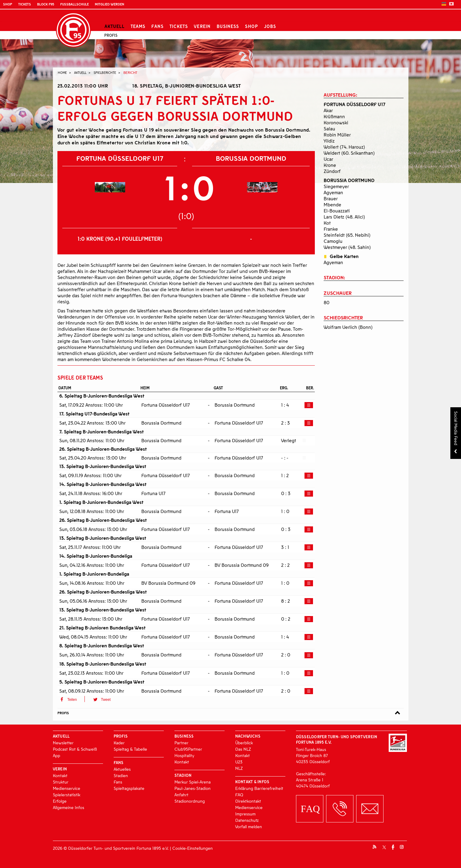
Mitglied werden (110, 4)
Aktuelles (122, 769)
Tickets (25, 4)
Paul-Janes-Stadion (193, 788)
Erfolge (60, 801)
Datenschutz (247, 820)
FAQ (239, 795)
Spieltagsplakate (129, 788)
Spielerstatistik (67, 795)
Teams (138, 26)
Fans (157, 26)
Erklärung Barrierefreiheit (259, 788)
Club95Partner (188, 749)
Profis (111, 35)
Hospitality (184, 755)
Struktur (61, 782)
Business (228, 26)
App (57, 755)
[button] (71, 699)
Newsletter (63, 743)
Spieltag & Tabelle (130, 749)
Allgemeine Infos (69, 807)
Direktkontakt (248, 801)
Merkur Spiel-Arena (193, 782)
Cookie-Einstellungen (193, 848)
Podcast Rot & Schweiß (75, 749)
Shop (8, 4)
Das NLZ (243, 749)
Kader (119, 743)
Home (62, 72)
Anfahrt (181, 795)
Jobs (270, 26)
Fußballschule (74, 4)
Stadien (121, 775)
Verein (202, 26)
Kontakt (60, 775)
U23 (239, 762)
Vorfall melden (249, 827)
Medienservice (67, 788)
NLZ (239, 768)
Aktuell (115, 26)
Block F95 (46, 4)
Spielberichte (105, 72)
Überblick (244, 743)
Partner (181, 743)
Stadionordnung (190, 801)
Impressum (245, 814)
